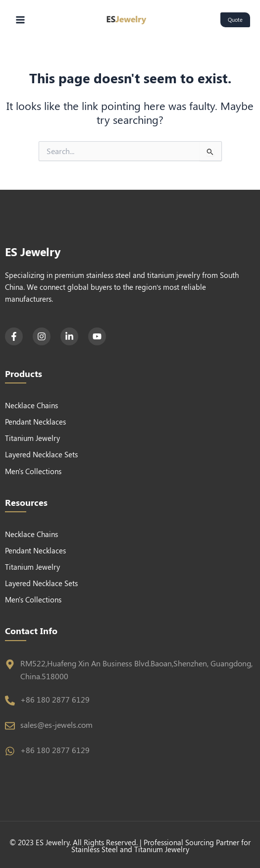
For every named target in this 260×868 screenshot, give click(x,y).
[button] (235, 20)
